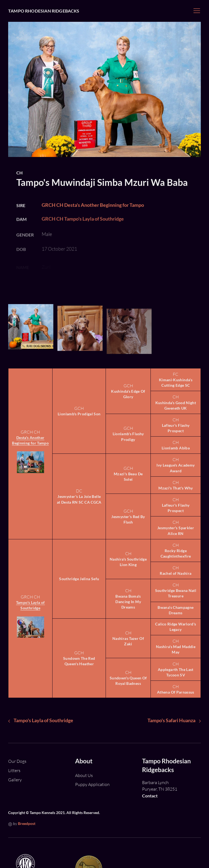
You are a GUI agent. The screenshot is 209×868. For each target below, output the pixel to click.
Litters (14, 770)
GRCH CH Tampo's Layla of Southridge (83, 226)
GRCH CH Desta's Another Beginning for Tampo (93, 210)
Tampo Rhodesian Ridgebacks (44, 11)
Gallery (15, 780)
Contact (150, 796)
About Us (84, 775)
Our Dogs (17, 761)
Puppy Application (92, 784)
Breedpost (27, 824)
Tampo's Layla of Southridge (30, 605)
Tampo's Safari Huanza (174, 720)
